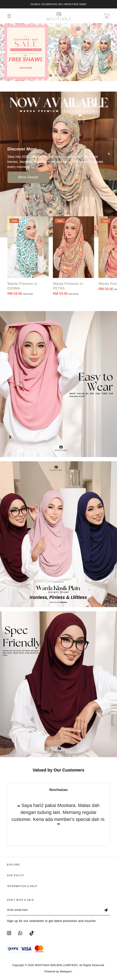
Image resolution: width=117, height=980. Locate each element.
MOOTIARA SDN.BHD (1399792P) (56, 965)
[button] (51, 75)
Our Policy (16, 875)
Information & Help (22, 886)
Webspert (66, 972)
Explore (13, 865)
